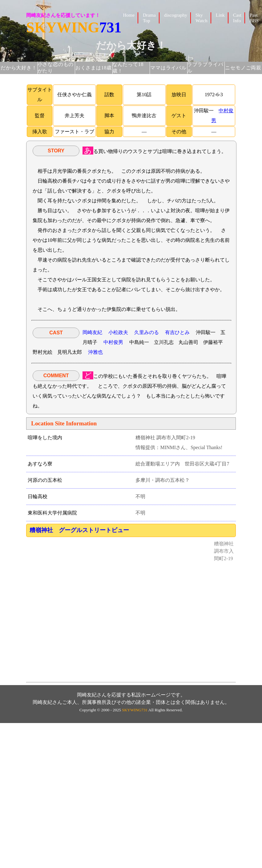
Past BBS (254, 18)
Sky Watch (202, 18)
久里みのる (147, 332)
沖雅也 (95, 352)
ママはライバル (168, 68)
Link (220, 15)
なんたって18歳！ (128, 68)
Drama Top (149, 18)
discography (176, 15)
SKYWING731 (135, 710)
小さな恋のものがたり (56, 68)
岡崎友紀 (92, 332)
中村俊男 (113, 342)
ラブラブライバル (205, 68)
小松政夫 (118, 332)
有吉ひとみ (177, 332)
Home (129, 15)
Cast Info (237, 18)
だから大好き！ (19, 68)
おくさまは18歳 (94, 68)
